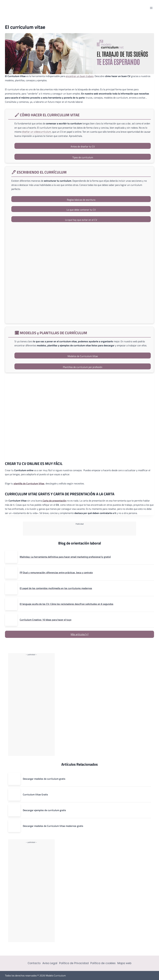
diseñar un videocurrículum (36, 132)
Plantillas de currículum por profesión (83, 367)
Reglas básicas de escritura (81, 200)
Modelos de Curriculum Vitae (83, 356)
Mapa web (124, 963)
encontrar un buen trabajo (80, 76)
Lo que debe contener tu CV (81, 210)
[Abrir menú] (151, 8)
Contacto (34, 963)
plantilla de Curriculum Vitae (29, 483)
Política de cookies (103, 963)
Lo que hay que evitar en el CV (81, 220)
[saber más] (81, 274)
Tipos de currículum (83, 157)
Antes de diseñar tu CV (83, 146)
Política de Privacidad (74, 963)
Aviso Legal (50, 963)
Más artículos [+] (79, 634)
